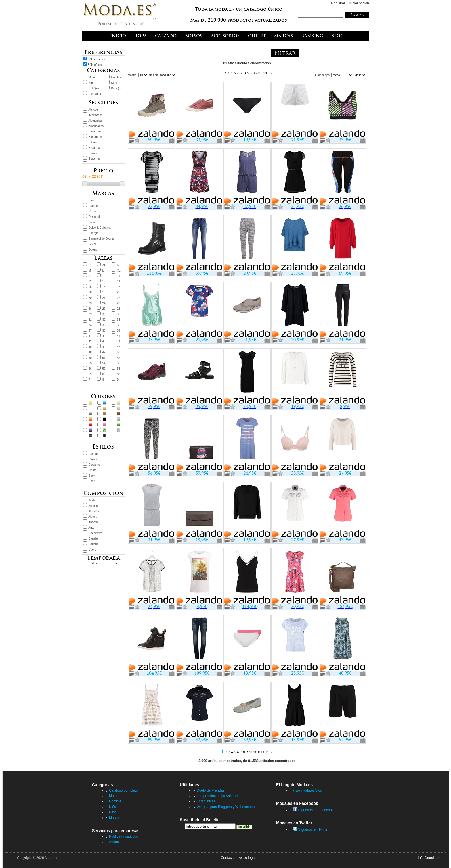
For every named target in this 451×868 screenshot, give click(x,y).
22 (118, 298)
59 (90, 374)
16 (104, 287)
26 (90, 309)
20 (90, 298)
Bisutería (94, 148)
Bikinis (93, 142)
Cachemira (95, 533)
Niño (114, 83)
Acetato (93, 500)
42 (90, 341)
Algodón (94, 511)
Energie (93, 233)
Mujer (92, 77)
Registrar (338, 3)
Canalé (93, 539)
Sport (92, 481)
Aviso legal (247, 858)
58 (118, 369)
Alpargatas (95, 121)
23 (90, 303)
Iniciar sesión (359, 3)
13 (104, 281)
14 (118, 281)
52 (118, 358)
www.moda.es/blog (308, 790)
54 (104, 363)
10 (104, 276)
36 (118, 325)
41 (118, 336)
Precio (103, 171)
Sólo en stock (96, 59)
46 (104, 347)
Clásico (93, 459)
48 (90, 352)
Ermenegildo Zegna (101, 239)
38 (104, 331)
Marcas (115, 818)
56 (90, 369)
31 (90, 320)
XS (104, 265)
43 (104, 341)
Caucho (93, 544)
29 (90, 314)
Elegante (94, 465)
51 (104, 358)
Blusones (94, 159)
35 (104, 325)
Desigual (94, 217)
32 (104, 320)
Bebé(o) (94, 88)
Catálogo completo (123, 790)
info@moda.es (429, 858)
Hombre (116, 77)
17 (118, 287)
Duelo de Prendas (211, 790)
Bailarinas (95, 131)
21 (104, 298)
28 (118, 309)
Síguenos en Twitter (311, 829)
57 (104, 369)
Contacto (228, 858)
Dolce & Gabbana (100, 228)
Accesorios (95, 115)
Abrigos (93, 110)
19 (104, 292)
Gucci (92, 244)
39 (118, 331)
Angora (93, 522)
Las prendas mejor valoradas (219, 796)
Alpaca (93, 517)
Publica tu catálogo (124, 836)
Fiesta (92, 470)
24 (104, 303)
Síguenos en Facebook (313, 810)
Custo (92, 211)
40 (104, 336)
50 (90, 358)
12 (90, 281)
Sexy (92, 476)
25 (118, 303)
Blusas (93, 153)
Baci (91, 200)
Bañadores (95, 137)
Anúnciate (117, 842)
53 (90, 363)
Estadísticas (206, 801)
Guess (93, 250)
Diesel (93, 222)
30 (118, 314)
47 (118, 347)
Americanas (96, 126)
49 (104, 352)
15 (90, 287)
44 (118, 341)
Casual (93, 454)
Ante (91, 528)
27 (104, 309)
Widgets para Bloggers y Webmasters (226, 807)
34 (90, 325)
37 (90, 331)
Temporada (103, 558)
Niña (92, 83)
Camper (94, 206)
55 (118, 363)
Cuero (92, 550)
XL (119, 271)
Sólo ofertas (95, 65)
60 (118, 374)
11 (118, 276)
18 (90, 292)
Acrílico (93, 506)
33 (118, 320)
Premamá (95, 94)
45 (90, 347)
